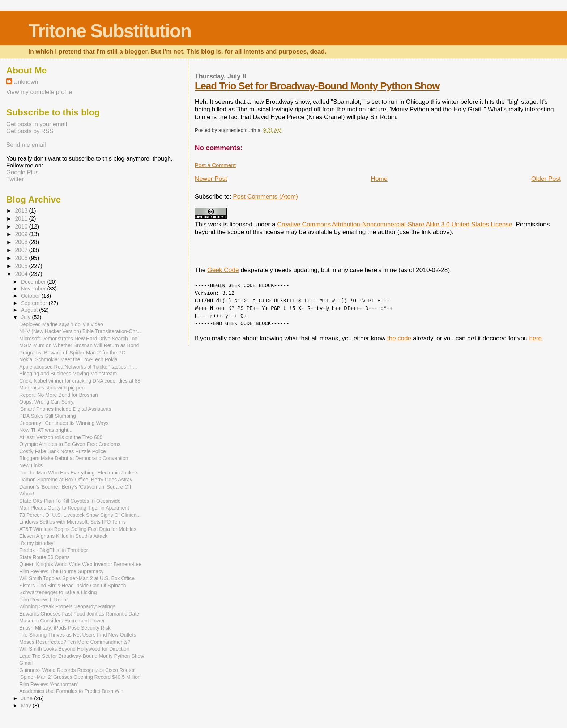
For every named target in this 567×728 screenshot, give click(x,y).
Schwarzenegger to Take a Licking (58, 592)
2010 (22, 227)
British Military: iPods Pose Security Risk (65, 628)
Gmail (26, 663)
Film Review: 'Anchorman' (48, 684)
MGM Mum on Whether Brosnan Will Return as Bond (79, 345)
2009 (22, 234)
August (30, 310)
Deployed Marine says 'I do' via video (61, 324)
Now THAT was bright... (46, 430)
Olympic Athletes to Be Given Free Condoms (70, 444)
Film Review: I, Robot (43, 600)
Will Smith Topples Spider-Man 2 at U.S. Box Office (77, 578)
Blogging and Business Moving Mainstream (68, 374)
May (27, 706)
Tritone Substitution (110, 31)
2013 (22, 211)
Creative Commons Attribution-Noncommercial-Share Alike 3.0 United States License (395, 224)
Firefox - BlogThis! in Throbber (54, 550)
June (27, 698)
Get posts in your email (37, 124)
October (31, 296)
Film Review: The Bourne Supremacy (61, 571)
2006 (22, 258)
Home (379, 179)
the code (399, 338)
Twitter (15, 179)
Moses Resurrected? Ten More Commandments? (75, 642)
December (34, 282)
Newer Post (211, 179)
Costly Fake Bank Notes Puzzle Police (62, 451)
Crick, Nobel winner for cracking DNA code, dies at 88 (80, 381)
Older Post (546, 179)
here (535, 338)
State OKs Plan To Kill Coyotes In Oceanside (70, 501)
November (34, 289)
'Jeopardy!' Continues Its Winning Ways (64, 423)
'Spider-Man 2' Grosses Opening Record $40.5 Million (80, 677)
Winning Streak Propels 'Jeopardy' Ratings (67, 606)
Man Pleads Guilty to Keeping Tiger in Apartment (74, 508)
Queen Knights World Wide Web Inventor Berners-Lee (80, 564)
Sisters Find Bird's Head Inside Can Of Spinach (73, 586)
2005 (22, 266)
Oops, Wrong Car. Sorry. (47, 402)
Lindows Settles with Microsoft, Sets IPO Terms (73, 522)
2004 (22, 274)
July (26, 317)
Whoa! (27, 494)
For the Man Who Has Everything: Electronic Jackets (79, 473)
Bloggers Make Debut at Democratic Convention (74, 458)
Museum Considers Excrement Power (62, 621)
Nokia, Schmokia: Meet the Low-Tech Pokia (68, 359)
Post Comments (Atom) (265, 196)
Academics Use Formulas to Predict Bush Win (71, 691)
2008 (22, 242)
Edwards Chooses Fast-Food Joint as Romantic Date (79, 614)
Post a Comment (215, 165)
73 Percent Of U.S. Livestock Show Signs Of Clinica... (80, 515)
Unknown (26, 82)
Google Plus (22, 172)
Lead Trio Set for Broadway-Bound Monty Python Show (317, 86)
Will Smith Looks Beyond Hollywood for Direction (74, 649)
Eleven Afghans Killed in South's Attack (63, 536)
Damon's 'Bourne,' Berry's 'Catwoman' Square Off (75, 487)
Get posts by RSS (30, 131)
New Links (31, 465)
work (215, 224)
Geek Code (223, 270)
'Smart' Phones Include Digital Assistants (65, 409)
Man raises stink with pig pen (52, 388)
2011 (22, 219)
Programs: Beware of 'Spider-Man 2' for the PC (72, 353)
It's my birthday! (37, 543)
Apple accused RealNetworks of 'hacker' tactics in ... (78, 367)
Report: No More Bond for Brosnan (59, 395)
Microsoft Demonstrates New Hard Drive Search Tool (79, 339)
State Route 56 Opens (44, 557)
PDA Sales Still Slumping (48, 416)
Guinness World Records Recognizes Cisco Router (77, 670)
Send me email (26, 145)
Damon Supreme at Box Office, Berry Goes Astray (76, 480)
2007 (22, 250)
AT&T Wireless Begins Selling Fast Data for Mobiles (78, 529)
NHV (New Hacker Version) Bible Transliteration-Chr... (80, 331)
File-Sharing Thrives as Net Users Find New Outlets (78, 635)
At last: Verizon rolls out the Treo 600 (61, 437)
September (35, 303)
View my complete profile (39, 92)
